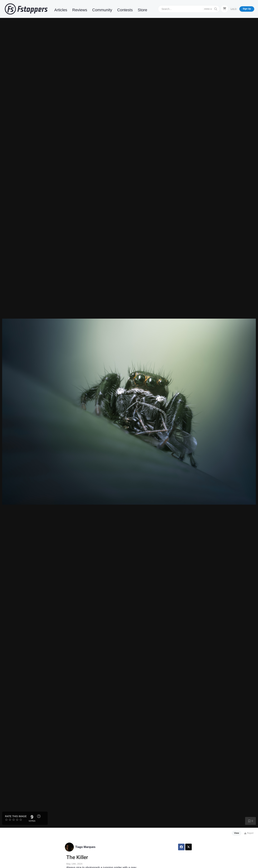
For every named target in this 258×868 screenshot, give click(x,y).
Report (249, 833)
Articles (61, 10)
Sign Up (247, 9)
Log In (234, 9)
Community (102, 10)
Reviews (80, 10)
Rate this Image (16, 816)
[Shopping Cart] (224, 9)
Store (143, 10)
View (237, 833)
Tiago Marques (85, 847)
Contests (125, 10)
